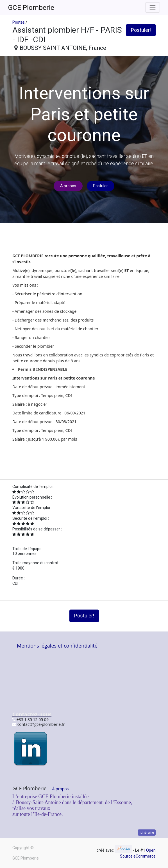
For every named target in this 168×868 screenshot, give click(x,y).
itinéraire (147, 832)
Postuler (100, 186)
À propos (68, 186)
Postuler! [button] (141, 30)
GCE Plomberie (31, 7)
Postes (19, 22)
